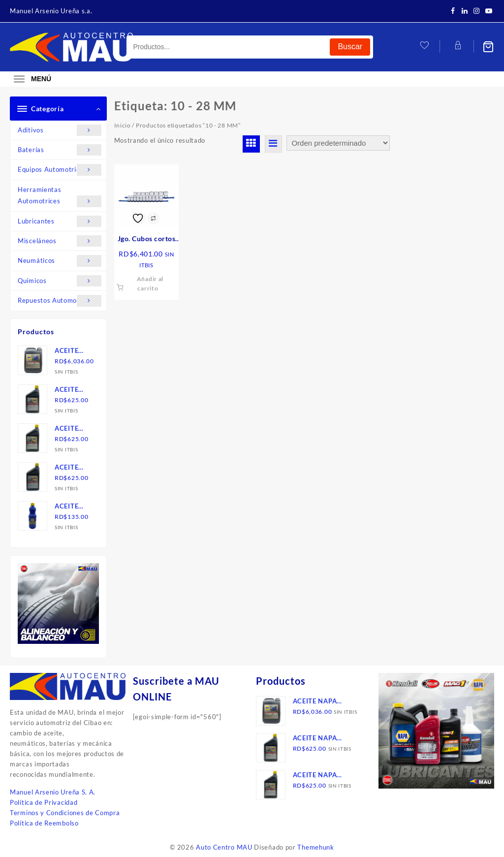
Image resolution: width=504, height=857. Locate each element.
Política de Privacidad (44, 802)
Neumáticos (60, 261)
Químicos (60, 281)
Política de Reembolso (44, 823)
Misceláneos (60, 241)
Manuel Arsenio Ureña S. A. (53, 792)
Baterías (60, 150)
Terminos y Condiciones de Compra (65, 813)
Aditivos (60, 130)
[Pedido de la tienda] (338, 143)
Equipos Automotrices (60, 170)
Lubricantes (60, 221)
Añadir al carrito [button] (150, 284)
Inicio (123, 125)
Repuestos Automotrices (60, 301)
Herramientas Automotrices (60, 196)
